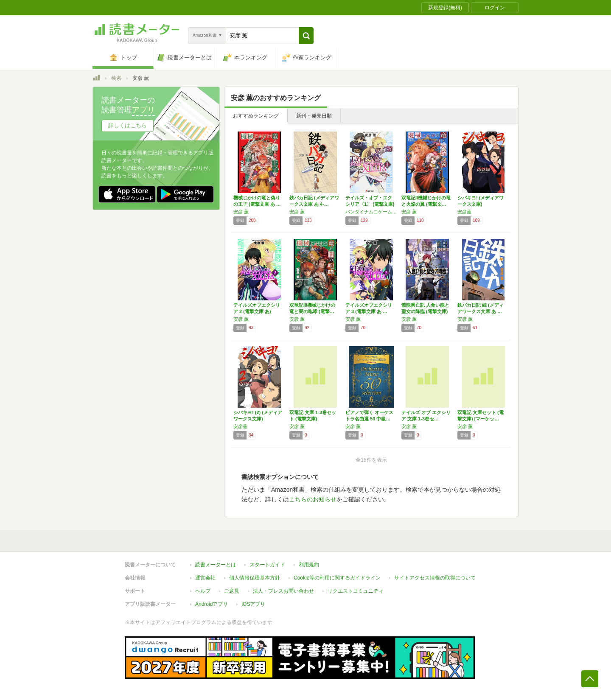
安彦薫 (464, 212)
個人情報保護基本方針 (255, 578)
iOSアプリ (253, 604)
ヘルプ (203, 591)
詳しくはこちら (128, 125)
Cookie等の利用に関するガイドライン (337, 578)
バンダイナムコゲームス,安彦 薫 (371, 212)
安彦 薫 (241, 212)
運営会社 (205, 578)
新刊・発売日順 (314, 116)
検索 (116, 78)
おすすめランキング (256, 116)
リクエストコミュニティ (356, 591)
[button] (306, 36)
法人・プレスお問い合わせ (283, 591)
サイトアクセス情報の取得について (435, 578)
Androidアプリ (212, 604)
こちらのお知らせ (313, 499)
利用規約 (309, 565)
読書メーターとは (216, 565)
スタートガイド (267, 565)
